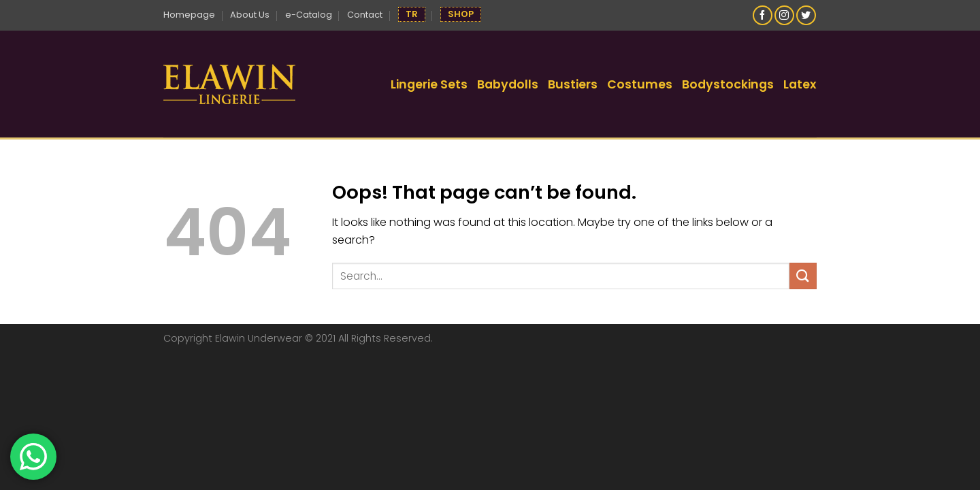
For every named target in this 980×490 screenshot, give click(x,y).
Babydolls (508, 84)
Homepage (189, 15)
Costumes (640, 84)
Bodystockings (728, 84)
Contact (365, 15)
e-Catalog (309, 15)
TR (412, 14)
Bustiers (573, 84)
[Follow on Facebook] (763, 15)
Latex (800, 84)
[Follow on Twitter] (806, 15)
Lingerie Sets (429, 84)
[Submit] (803, 276)
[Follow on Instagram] (784, 15)
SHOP (461, 14)
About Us (250, 15)
